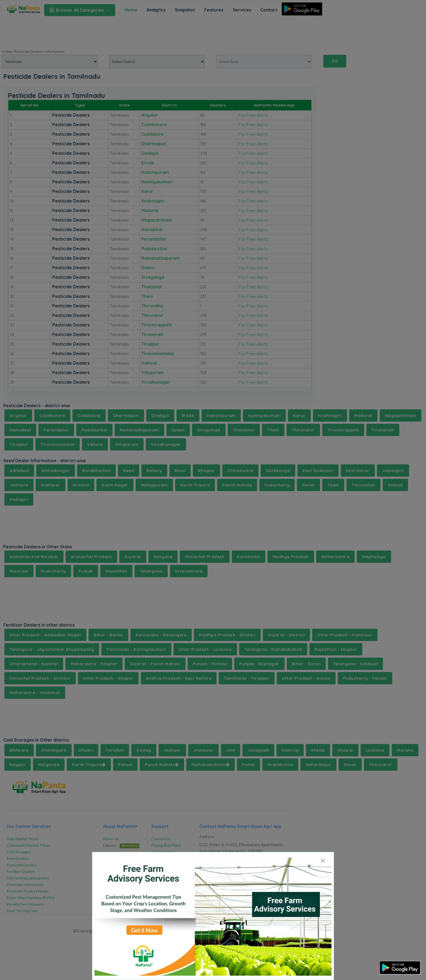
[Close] (323, 860)
